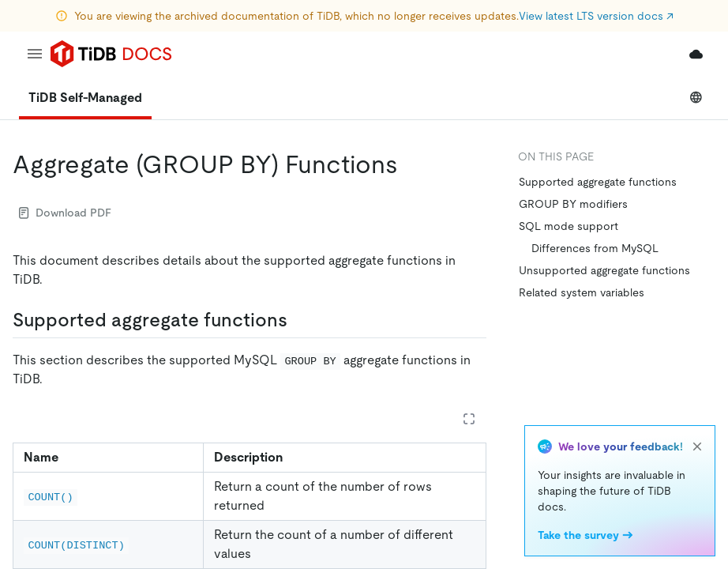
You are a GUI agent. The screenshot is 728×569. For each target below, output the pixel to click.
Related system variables (582, 292)
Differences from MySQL (595, 248)
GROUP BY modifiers (573, 204)
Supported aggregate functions (598, 182)
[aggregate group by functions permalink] (411, 164)
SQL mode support (569, 226)
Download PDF (65, 213)
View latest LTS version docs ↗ (596, 16)
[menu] (35, 54)
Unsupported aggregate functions (604, 270)
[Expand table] (469, 419)
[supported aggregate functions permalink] (300, 320)
